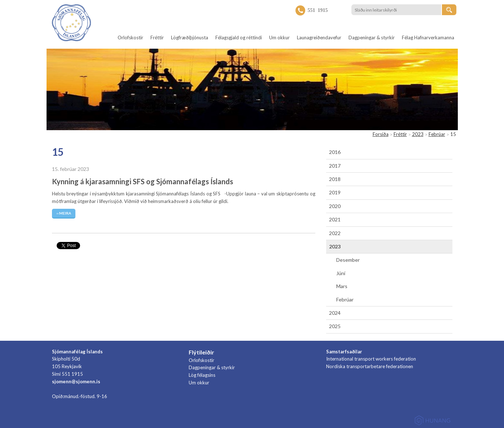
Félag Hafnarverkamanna (428, 37)
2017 (335, 166)
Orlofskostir (130, 37)
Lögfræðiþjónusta (190, 37)
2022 (335, 233)
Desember (348, 260)
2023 (418, 134)
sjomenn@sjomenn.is (76, 381)
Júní (341, 273)
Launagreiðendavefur (319, 37)
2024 (335, 313)
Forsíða (381, 134)
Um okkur (279, 37)
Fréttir (157, 37)
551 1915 (318, 10)
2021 (335, 219)
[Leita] (449, 10)
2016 (335, 152)
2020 (335, 206)
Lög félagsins (202, 375)
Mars (342, 286)
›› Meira (64, 213)
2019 (335, 192)
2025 (335, 326)
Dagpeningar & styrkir (372, 37)
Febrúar (437, 134)
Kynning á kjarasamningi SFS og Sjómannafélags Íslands (143, 181)
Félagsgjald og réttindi (239, 37)
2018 (335, 179)
